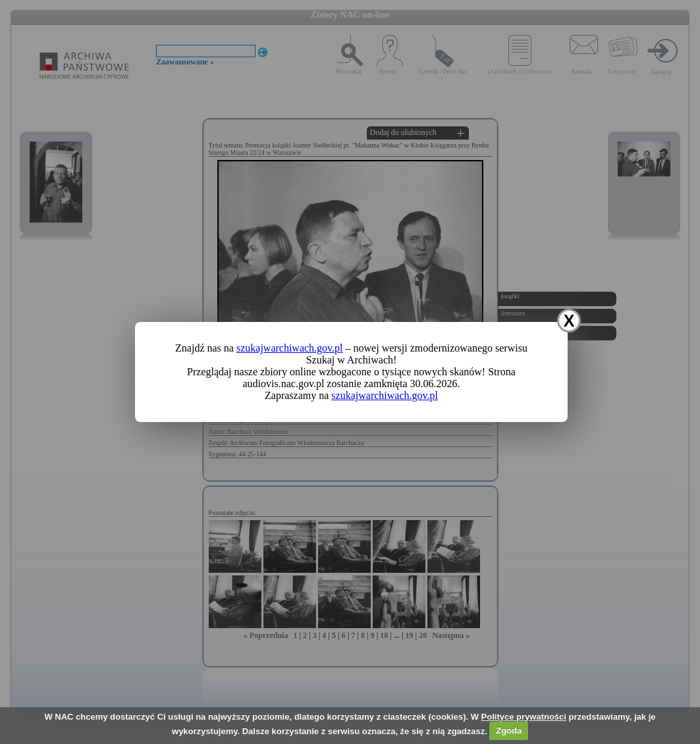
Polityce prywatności (524, 717)
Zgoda (509, 731)
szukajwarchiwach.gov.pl (290, 348)
